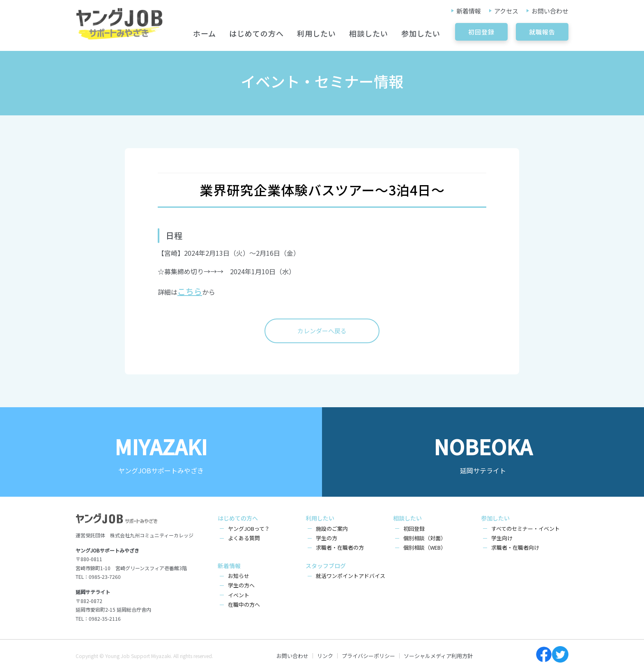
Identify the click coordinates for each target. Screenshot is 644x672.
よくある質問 (244, 538)
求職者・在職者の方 (340, 547)
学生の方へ (241, 585)
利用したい (316, 33)
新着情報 (469, 11)
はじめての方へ (256, 33)
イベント (239, 595)
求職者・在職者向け (515, 547)
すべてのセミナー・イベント (526, 529)
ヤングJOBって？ (249, 529)
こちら (190, 291)
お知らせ (239, 576)
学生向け (502, 538)
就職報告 (542, 32)
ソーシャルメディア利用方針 (438, 656)
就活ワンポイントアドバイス (351, 576)
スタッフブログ (326, 566)
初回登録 (481, 32)
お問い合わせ (550, 11)
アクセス (506, 11)
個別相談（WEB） (425, 547)
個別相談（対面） (425, 538)
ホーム (205, 33)
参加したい (421, 33)
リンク (325, 656)
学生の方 (327, 538)
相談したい (369, 33)
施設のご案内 (332, 529)
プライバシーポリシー (368, 656)
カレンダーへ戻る (322, 331)
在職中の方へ (244, 604)
